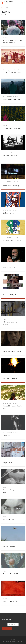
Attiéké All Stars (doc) (10, 295)
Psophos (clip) (7, 463)
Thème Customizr (20, 642)
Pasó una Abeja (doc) (9, 547)
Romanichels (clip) (9, 519)
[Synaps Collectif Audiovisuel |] (2, 2)
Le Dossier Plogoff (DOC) (11, 155)
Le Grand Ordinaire (9, 213)
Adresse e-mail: (6, 622)
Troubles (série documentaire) (12, 128)
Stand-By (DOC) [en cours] (11, 186)
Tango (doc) (7, 435)
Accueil (2, 7)
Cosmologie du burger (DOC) (11, 99)
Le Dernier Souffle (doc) (10, 379)
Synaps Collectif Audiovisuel (12, 638)
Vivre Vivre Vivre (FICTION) (11, 601)
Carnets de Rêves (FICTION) (11, 574)
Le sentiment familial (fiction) (12, 351)
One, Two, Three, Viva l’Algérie (12, 240)
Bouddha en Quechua (9, 267)
